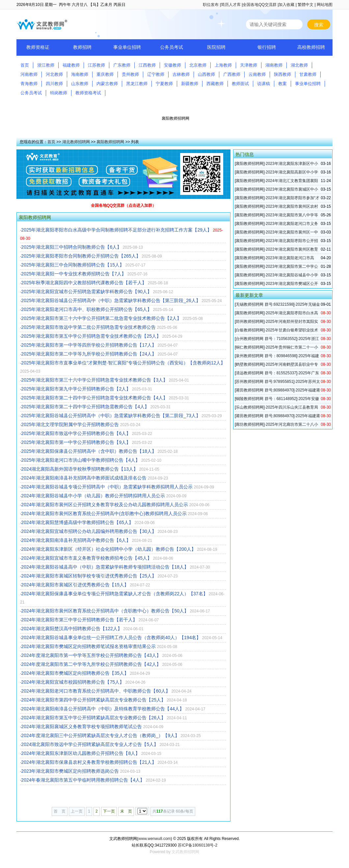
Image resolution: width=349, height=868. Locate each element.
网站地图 (325, 5)
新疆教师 (190, 84)
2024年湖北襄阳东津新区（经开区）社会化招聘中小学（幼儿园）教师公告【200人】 (108, 549)
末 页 (126, 811)
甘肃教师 (308, 74)
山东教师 (80, 84)
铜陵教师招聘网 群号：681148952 (266, 399)
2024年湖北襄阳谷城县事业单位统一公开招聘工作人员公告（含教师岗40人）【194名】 (111, 637)
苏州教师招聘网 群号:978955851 (265, 382)
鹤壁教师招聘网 (250, 364)
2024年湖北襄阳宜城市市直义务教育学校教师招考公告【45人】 (86, 558)
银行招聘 (267, 47)
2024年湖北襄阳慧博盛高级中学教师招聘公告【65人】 (77, 522)
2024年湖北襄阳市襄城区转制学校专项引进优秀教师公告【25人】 (89, 576)
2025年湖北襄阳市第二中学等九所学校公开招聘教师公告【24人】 (89, 354)
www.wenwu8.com (155, 839)
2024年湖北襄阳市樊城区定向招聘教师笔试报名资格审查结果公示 (88, 646)
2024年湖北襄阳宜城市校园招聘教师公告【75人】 (73, 682)
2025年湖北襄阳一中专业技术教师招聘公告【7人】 (74, 274)
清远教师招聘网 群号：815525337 (266, 373)
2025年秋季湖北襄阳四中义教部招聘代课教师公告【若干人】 (84, 283)
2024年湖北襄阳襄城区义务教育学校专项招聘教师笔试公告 (81, 727)
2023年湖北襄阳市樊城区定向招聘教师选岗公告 (70, 771)
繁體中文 (306, 5)
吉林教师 (181, 74)
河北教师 (54, 74)
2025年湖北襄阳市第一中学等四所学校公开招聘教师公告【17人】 (89, 345)
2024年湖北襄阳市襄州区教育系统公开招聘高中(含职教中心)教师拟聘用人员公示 (104, 513)
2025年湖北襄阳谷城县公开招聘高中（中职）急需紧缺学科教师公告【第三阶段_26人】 (111, 300)
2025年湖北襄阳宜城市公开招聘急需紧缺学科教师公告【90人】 (86, 292)
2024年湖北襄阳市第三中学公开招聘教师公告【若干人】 (79, 620)
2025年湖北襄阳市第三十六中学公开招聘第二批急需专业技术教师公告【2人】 (101, 318)
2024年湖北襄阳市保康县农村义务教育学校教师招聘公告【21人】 (89, 762)
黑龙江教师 (137, 84)
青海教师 (29, 84)
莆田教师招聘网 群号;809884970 (265, 390)
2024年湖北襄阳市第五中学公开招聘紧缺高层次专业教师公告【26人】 (93, 718)
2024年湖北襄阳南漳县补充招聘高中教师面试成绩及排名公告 (84, 478)
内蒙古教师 (107, 84)
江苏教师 (96, 65)
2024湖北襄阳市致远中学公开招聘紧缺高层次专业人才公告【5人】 (90, 744)
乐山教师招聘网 (250, 407)
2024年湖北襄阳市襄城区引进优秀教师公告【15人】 (75, 585)
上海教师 (223, 65)
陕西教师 (282, 74)
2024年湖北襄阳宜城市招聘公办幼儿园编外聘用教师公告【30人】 (89, 531)
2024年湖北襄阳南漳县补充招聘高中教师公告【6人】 (76, 540)
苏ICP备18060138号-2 (198, 845)
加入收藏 (286, 5)
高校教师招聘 (311, 47)
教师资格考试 (88, 93)
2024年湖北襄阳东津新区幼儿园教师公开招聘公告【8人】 (81, 753)
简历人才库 (231, 5)
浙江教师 (46, 65)
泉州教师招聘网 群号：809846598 (266, 356)
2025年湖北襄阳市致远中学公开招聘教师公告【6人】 (76, 433)
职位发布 (211, 5)
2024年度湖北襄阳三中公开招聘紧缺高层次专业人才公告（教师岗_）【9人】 (100, 735)
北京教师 (198, 65)
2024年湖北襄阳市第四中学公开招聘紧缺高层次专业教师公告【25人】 (93, 700)
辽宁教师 (156, 74)
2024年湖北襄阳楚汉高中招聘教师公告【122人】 (72, 629)
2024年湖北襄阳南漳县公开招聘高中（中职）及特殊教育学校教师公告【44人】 (103, 709)
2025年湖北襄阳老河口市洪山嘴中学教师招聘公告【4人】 (81, 460)
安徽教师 (173, 65)
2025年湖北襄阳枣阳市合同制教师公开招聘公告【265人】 (81, 256)
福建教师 (71, 65)
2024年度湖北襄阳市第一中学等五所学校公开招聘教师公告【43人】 (91, 655)
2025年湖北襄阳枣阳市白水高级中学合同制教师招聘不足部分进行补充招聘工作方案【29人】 (116, 230)
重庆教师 (105, 74)
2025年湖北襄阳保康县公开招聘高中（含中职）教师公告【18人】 (89, 451)
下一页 (109, 811)
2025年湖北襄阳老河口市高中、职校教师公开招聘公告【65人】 (86, 309)
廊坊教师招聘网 (250, 424)
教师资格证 (38, 47)
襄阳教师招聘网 (110, 142)
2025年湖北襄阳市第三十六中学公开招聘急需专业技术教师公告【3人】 (94, 380)
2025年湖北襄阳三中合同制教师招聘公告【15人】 (73, 265)
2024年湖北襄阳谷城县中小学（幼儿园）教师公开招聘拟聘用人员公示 (93, 496)
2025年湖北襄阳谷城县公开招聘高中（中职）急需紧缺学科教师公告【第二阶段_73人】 (111, 416)
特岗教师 (59, 93)
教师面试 (240, 84)
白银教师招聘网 (250, 330)
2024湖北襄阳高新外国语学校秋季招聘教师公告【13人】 (80, 469)
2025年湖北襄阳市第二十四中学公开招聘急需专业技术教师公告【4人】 (94, 398)
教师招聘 (82, 47)
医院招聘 (216, 47)
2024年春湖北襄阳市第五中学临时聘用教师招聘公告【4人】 (83, 780)
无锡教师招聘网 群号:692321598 (265, 304)
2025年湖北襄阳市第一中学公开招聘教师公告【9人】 (76, 442)
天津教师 (249, 65)
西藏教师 (215, 84)
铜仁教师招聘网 (250, 347)
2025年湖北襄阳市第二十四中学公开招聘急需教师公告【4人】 (85, 407)
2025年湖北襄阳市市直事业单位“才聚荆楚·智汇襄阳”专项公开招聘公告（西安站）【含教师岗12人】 (123, 363)
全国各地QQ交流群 (260, 5)
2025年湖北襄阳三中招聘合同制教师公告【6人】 (71, 247)
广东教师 (122, 65)
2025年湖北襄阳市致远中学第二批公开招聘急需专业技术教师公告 (88, 327)
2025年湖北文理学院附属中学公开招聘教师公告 (70, 424)
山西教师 (206, 74)
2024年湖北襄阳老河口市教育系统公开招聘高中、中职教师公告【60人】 (96, 691)
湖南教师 (274, 65)
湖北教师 (299, 65)
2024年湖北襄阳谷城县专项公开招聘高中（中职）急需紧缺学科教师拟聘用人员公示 (107, 487)
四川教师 (54, 84)
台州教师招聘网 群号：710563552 (266, 339)
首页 (25, 65)
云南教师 (257, 74)
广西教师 (232, 74)
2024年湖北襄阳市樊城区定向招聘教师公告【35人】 (75, 673)
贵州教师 (130, 74)
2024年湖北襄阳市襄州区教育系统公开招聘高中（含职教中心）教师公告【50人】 (105, 611)
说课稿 (264, 84)
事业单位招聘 (127, 47)
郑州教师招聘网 (250, 322)
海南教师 (80, 74)
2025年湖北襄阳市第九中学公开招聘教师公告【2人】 (76, 389)
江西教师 (147, 65)
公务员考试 (172, 47)
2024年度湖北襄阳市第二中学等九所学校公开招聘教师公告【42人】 (91, 664)
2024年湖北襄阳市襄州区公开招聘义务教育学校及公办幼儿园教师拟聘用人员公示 (105, 505)
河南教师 (29, 74)
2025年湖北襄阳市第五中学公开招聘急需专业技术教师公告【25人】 (91, 336)
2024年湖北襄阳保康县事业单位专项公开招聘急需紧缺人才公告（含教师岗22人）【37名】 (114, 594)
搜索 (319, 25)
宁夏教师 (164, 84)
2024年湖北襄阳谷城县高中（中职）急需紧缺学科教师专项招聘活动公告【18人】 (105, 567)
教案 (282, 84)
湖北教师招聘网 (76, 142)
